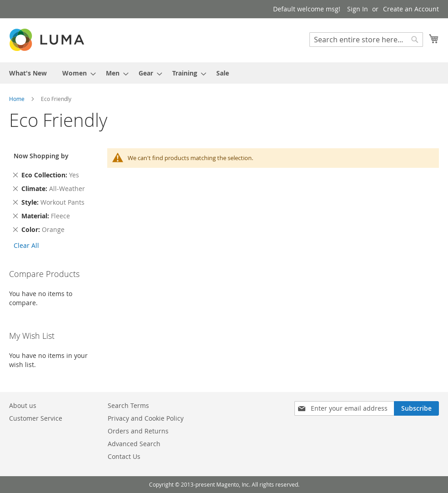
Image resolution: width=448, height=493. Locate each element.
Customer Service (36, 418)
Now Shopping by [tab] (41, 156)
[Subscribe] (416, 408)
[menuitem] (28, 73)
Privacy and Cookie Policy (146, 418)
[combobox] (366, 40)
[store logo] (48, 40)
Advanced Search (134, 444)
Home (17, 99)
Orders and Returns (138, 431)
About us (23, 405)
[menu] (224, 73)
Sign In (358, 9)
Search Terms (128, 405)
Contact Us (124, 456)
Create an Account (411, 9)
